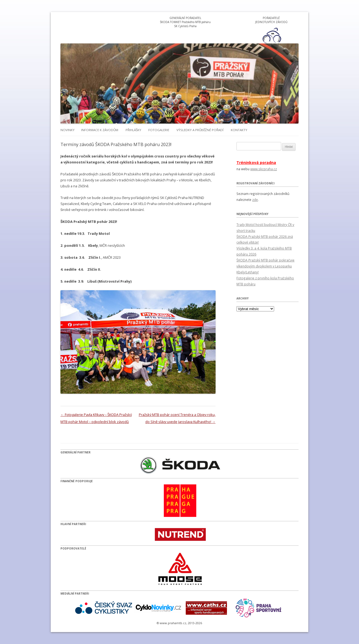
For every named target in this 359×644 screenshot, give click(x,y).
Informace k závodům (100, 130)
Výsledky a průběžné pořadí (200, 130)
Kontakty (239, 130)
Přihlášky (133, 130)
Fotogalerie (159, 130)
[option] (271, 35)
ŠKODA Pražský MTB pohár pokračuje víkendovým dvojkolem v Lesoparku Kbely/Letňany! (265, 266)
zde (255, 200)
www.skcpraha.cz (264, 169)
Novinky (68, 130)
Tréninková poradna (256, 162)
